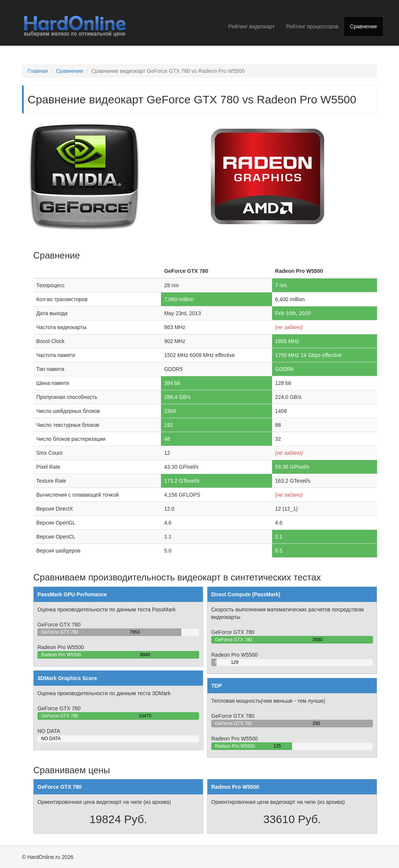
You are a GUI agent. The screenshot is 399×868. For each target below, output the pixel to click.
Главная (38, 71)
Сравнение (363, 26)
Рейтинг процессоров (312, 26)
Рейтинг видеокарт (252, 26)
